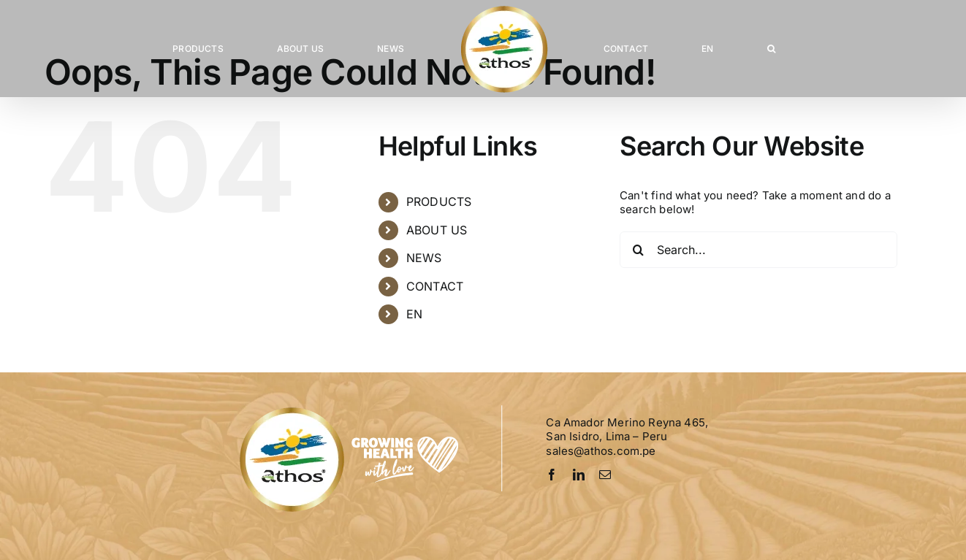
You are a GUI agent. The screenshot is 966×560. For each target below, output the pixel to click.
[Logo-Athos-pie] (351, 410)
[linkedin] (579, 475)
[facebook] (552, 475)
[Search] (638, 250)
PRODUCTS (439, 202)
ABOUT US (437, 230)
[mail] (605, 475)
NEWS (424, 258)
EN (414, 314)
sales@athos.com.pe (601, 451)
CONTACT (435, 286)
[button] (771, 49)
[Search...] (758, 250)
